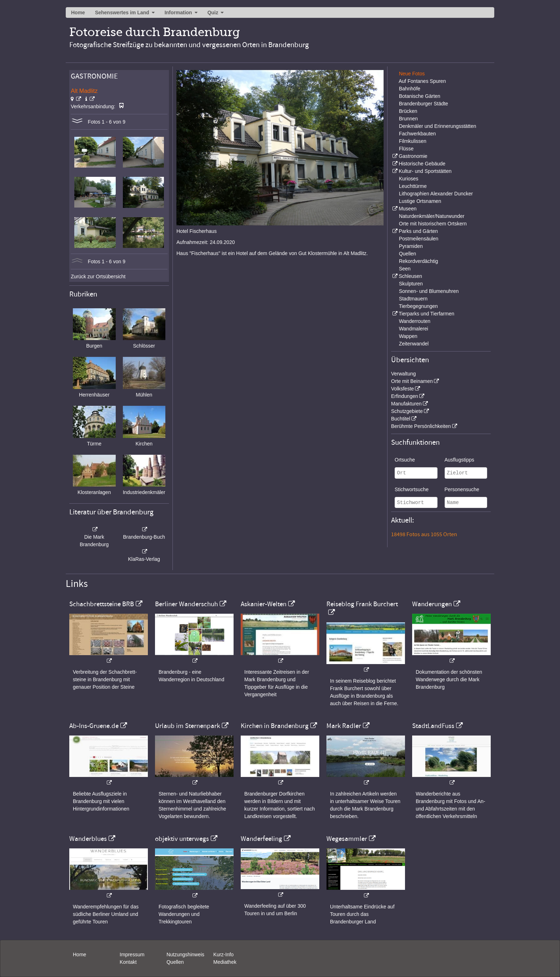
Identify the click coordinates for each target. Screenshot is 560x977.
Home (78, 13)
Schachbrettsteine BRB (102, 604)
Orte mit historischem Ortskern (433, 224)
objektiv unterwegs (182, 839)
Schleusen (410, 276)
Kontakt (128, 962)
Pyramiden (411, 246)
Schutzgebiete (407, 411)
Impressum (132, 954)
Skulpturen (411, 284)
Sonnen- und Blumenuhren (429, 291)
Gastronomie (413, 156)
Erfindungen (405, 396)
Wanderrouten (415, 321)
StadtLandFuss (433, 726)
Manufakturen (406, 404)
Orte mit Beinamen (412, 381)
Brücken (408, 111)
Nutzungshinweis (185, 954)
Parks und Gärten (418, 231)
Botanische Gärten (420, 96)
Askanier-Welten (264, 604)
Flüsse (406, 149)
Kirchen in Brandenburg (275, 726)
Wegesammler (347, 839)
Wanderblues (88, 839)
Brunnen (408, 119)
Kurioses (409, 179)
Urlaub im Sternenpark (187, 726)
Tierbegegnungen (418, 306)
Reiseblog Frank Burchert (362, 604)
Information (178, 13)
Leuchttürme (413, 186)
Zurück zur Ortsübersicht (98, 276)
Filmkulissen (413, 141)
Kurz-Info (223, 954)
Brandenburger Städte (424, 104)
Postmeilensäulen (419, 239)
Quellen (407, 254)
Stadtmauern (413, 299)
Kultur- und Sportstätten (425, 171)
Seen (405, 269)
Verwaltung (403, 374)
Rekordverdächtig (419, 261)
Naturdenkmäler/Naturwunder (432, 216)
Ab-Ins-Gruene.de (94, 726)
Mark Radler (344, 726)
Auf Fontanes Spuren (422, 81)
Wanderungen (432, 604)
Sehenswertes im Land (122, 13)
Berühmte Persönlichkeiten (421, 426)
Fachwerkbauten (417, 134)
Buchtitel (401, 419)
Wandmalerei (414, 329)
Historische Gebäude (422, 164)
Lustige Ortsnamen (420, 201)
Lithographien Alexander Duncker (436, 194)
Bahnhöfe (410, 89)
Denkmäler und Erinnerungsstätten (437, 126)
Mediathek (225, 962)
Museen (407, 209)
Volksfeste (402, 389)
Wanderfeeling (261, 839)
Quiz (213, 13)
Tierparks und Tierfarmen (426, 314)
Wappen (408, 336)
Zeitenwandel (414, 344)
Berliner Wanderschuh (186, 604)
